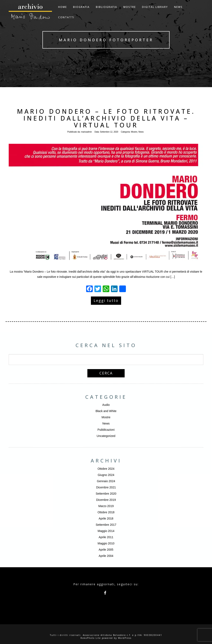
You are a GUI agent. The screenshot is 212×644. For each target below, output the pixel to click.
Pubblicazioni (106, 430)
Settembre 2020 (106, 494)
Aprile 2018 (106, 518)
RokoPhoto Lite (91, 638)
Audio (106, 405)
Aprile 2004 (106, 556)
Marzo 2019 (106, 506)
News (141, 132)
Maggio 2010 (106, 543)
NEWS (178, 12)
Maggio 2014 (106, 531)
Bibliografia (107, 12)
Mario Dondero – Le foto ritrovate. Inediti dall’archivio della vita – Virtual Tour (106, 118)
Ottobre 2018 (106, 512)
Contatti (66, 23)
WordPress (125, 638)
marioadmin (86, 132)
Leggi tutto (106, 300)
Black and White (106, 411)
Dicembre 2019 (106, 500)
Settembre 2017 (106, 525)
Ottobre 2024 (106, 469)
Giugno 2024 (106, 475)
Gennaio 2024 (106, 481)
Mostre (130, 12)
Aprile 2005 (106, 550)
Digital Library (155, 12)
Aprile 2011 (106, 537)
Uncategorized (106, 436)
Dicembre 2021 (106, 487)
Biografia (81, 12)
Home (63, 12)
